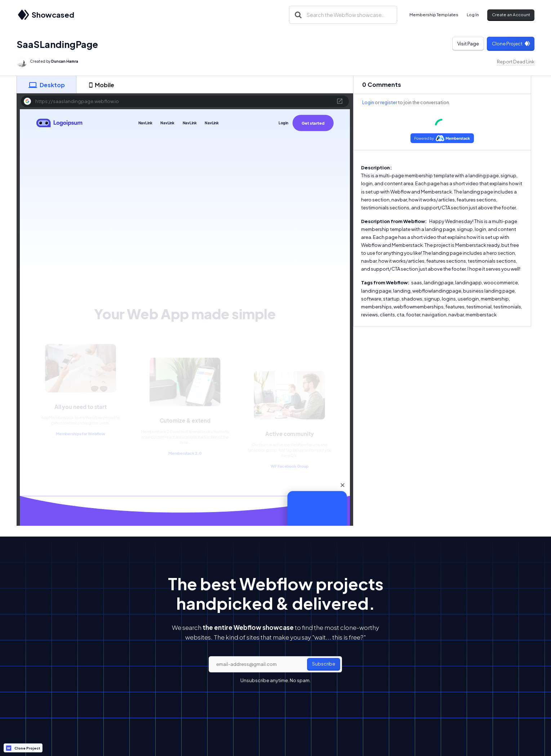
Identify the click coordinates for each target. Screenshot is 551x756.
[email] (275, 664)
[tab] (46, 85)
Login (368, 103)
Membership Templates (434, 15)
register (389, 103)
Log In (473, 15)
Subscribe (324, 664)
